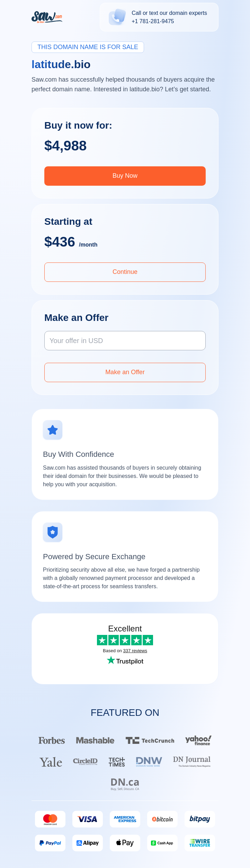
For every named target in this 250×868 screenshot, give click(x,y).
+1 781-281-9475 (153, 21)
